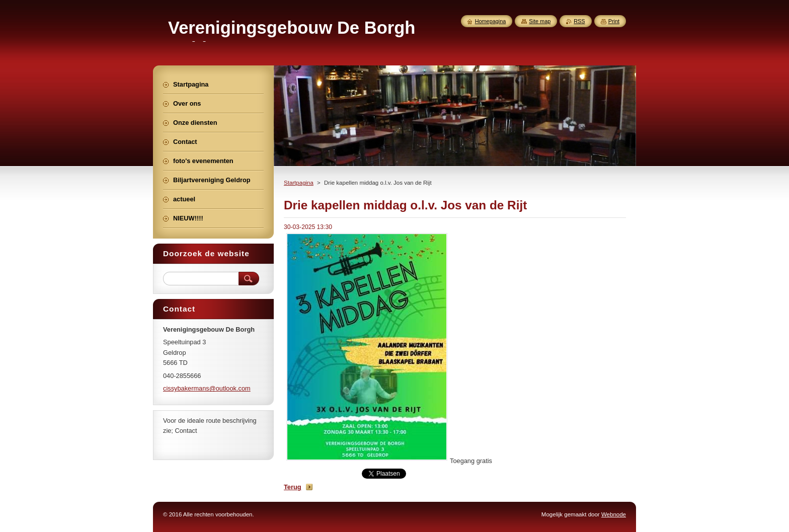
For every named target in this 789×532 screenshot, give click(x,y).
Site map (540, 21)
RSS (579, 21)
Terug (293, 487)
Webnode (614, 514)
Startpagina (299, 183)
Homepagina (491, 21)
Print (614, 21)
